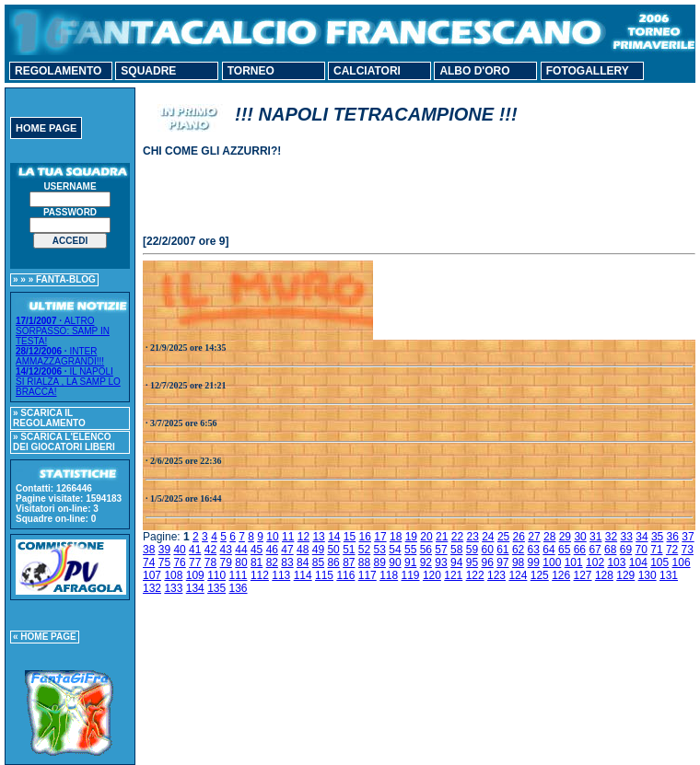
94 (456, 562)
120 (432, 575)
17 (380, 537)
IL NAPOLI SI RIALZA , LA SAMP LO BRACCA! (68, 382)
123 (496, 575)
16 (365, 537)
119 (411, 575)
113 (281, 575)
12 (303, 537)
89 (380, 562)
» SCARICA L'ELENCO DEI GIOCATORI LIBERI (64, 442)
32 (611, 537)
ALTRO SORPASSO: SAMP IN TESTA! (63, 331)
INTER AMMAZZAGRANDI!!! (60, 356)
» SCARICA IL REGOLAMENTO (49, 418)
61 (502, 550)
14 (334, 537)
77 (195, 562)
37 (688, 537)
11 (288, 537)
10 (272, 537)
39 (164, 550)
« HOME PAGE (45, 637)
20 (426, 537)
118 (389, 575)
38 (149, 550)
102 (595, 562)
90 (395, 562)
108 (173, 575)
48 (303, 550)
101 (574, 562)
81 (257, 562)
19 (411, 537)
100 (552, 562)
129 (625, 575)
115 (324, 575)
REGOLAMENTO (58, 71)
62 (518, 550)
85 (318, 562)
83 (287, 562)
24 (488, 537)
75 (164, 562)
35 (657, 537)
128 (604, 575)
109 (195, 575)
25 (503, 537)
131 (669, 575)
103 (616, 562)
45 (257, 550)
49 (318, 550)
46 (272, 550)
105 (659, 562)
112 (260, 575)
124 (518, 575)
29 (565, 537)
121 (453, 575)
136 (239, 588)
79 (226, 562)
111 (239, 575)
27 (534, 537)
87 (349, 562)
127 (583, 575)
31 (595, 537)
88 (364, 562)
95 (472, 562)
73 (688, 550)
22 (457, 537)
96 (487, 562)
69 (626, 550)
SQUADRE (148, 71)
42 (210, 550)
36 (673, 537)
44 (241, 550)
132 (152, 588)
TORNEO (251, 71)
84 (303, 562)
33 (627, 537)
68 (610, 550)
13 (318, 537)
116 (345, 575)
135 (216, 588)
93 (441, 562)
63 (534, 550)
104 (638, 562)
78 (210, 562)
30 (580, 537)
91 (410, 562)
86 (333, 562)
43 (226, 550)
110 (216, 575)
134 (195, 588)
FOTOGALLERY (588, 71)
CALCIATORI (367, 71)
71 (656, 550)
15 (350, 537)
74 (149, 562)
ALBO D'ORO (474, 71)
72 (672, 550)
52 (364, 550)
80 (241, 562)
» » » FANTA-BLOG (54, 279)
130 (647, 575)
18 (396, 537)
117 (367, 575)
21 (442, 537)
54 (395, 550)
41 (195, 550)
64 (548, 550)
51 (349, 550)
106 (682, 562)
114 (303, 575)
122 (475, 575)
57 (441, 550)
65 (564, 550)
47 (287, 550)
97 (502, 562)
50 (333, 550)
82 (272, 562)
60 (487, 550)
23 (472, 537)
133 (173, 588)
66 (580, 550)
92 (426, 562)
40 (179, 550)
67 (595, 550)
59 (472, 550)
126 (561, 575)
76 (179, 562)
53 (380, 550)
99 (534, 562)
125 (540, 575)
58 (456, 550)
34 (642, 537)
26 (519, 537)
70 (642, 550)
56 (426, 550)
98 (518, 562)
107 (152, 575)
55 (410, 550)
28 (549, 537)
